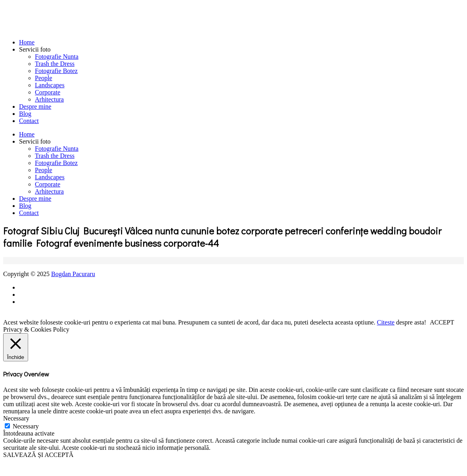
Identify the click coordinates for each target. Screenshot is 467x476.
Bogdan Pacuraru (73, 274)
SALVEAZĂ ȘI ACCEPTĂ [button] (38, 455)
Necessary (26, 426)
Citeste (386, 322)
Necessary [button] (16, 418)
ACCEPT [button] (442, 322)
